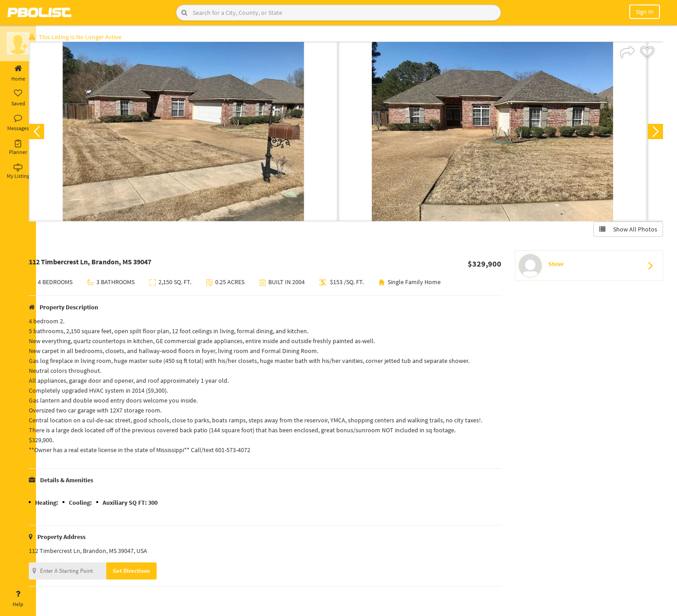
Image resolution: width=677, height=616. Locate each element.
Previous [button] (50, 133)
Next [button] (654, 133)
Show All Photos (626, 231)
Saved (18, 98)
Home (18, 73)
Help (18, 599)
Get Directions (145, 573)
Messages (18, 123)
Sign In (645, 12)
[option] (197, 133)
